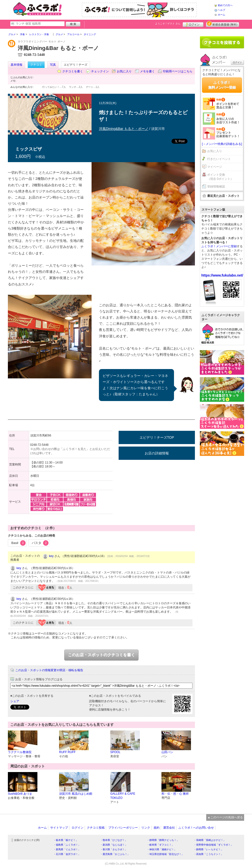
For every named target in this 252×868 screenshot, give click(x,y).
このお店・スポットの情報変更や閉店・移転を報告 (49, 670)
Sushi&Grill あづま (20, 794)
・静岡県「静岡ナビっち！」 (163, 840)
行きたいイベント (219, 159)
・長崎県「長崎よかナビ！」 (210, 840)
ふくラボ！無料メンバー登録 (222, 85)
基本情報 (16, 65)
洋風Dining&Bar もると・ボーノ (124, 129)
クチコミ (36, 65)
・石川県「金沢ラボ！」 (67, 854)
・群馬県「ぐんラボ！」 (67, 849)
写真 (53, 65)
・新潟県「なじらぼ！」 (114, 845)
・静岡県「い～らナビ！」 (208, 849)
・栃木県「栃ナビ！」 (66, 840)
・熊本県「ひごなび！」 (114, 840)
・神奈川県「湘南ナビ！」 (162, 849)
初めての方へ (225, 5)
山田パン (167, 752)
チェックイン (100, 71)
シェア (15, 701)
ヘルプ (221, 10)
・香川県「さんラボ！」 (114, 849)
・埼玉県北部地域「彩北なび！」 (165, 854)
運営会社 (169, 828)
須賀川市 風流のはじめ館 (76, 794)
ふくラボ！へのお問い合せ (196, 828)
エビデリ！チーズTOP (157, 437)
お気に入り (124, 71)
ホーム (221, 15)
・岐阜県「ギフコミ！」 (160, 845)
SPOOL (115, 752)
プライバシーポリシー (123, 828)
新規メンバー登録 (223, 24)
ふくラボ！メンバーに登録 (219, 246)
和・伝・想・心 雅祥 (175, 794)
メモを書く (147, 71)
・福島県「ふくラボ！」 (67, 845)
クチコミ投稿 (96, 828)
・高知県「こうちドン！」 (208, 854)
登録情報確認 (216, 186)
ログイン (193, 24)
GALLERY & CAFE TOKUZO (123, 796)
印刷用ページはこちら (178, 71)
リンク (146, 828)
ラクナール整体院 (20, 752)
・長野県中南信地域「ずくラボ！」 (213, 845)
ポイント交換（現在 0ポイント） (220, 177)
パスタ (40, 543)
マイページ (215, 167)
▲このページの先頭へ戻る (225, 817)
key (51, 556)
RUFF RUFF (67, 752)
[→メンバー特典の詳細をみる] (222, 144)
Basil (18, 543)
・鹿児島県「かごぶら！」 (115, 854)
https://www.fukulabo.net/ (222, 275)
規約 (157, 828)
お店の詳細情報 (157, 453)
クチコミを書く (73, 71)
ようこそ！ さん (168, 23)
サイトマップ (59, 828)
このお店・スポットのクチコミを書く (101, 655)
